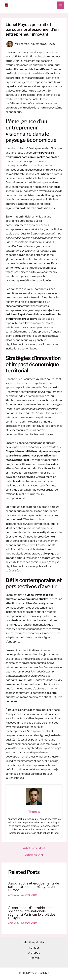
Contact (34, 948)
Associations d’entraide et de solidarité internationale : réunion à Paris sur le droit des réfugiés (32, 913)
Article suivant (34, 855)
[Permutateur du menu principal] (60, 5)
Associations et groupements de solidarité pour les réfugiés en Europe (34, 887)
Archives (13, 895)
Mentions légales (34, 942)
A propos (34, 953)
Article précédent (34, 848)
